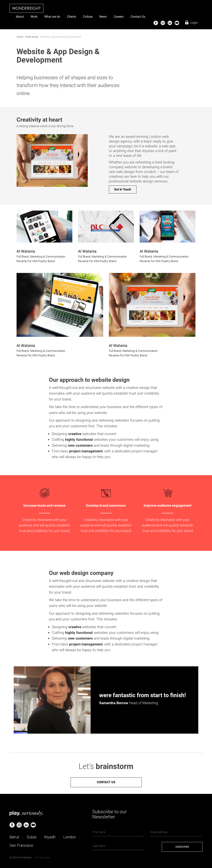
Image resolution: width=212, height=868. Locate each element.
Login (194, 23)
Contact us (106, 782)
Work (34, 17)
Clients (72, 17)
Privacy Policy (43, 857)
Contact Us (138, 17)
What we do (52, 17)
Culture (88, 17)
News (103, 17)
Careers (119, 17)
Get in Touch (123, 189)
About (20, 17)
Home (20, 37)
